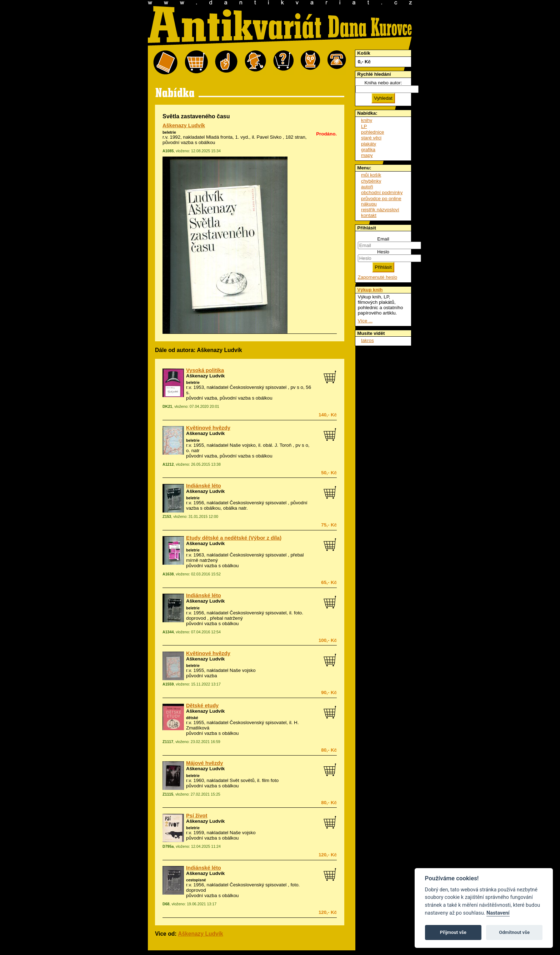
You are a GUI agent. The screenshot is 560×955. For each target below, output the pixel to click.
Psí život (197, 816)
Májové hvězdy (204, 763)
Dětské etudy (202, 706)
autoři (367, 187)
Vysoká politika (205, 370)
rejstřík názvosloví (380, 210)
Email (383, 239)
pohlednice (372, 132)
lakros (367, 340)
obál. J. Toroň (277, 445)
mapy (367, 155)
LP (364, 126)
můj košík (371, 175)
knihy (367, 120)
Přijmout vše (453, 932)
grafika (368, 150)
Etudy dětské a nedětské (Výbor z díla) (234, 538)
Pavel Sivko (269, 137)
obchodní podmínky (382, 192)
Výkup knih (370, 290)
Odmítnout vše (514, 932)
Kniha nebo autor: (383, 83)
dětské (192, 718)
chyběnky (371, 181)
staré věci (371, 138)
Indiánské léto (204, 486)
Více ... (365, 321)
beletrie (169, 132)
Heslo (383, 252)
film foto (270, 780)
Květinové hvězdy (208, 428)
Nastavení (498, 913)
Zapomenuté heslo (377, 277)
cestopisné (196, 880)
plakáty (369, 144)
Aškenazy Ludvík (184, 125)
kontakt (369, 215)
